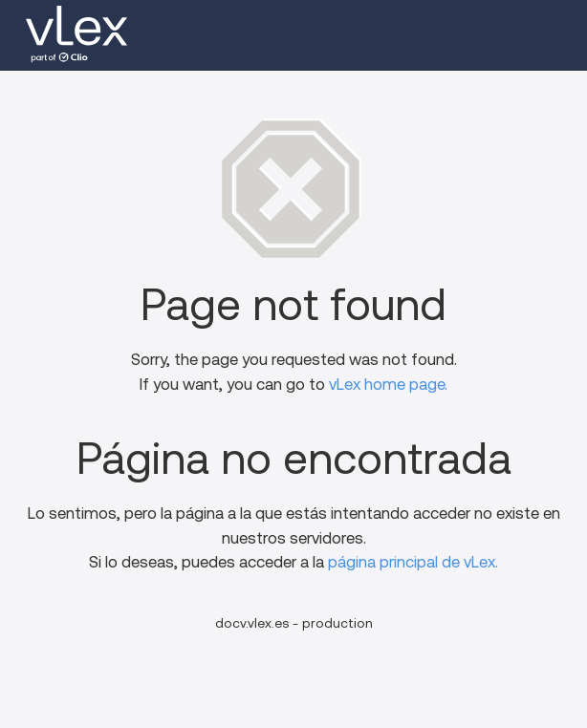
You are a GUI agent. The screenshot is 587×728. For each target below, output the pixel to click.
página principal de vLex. (413, 562)
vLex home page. (388, 385)
